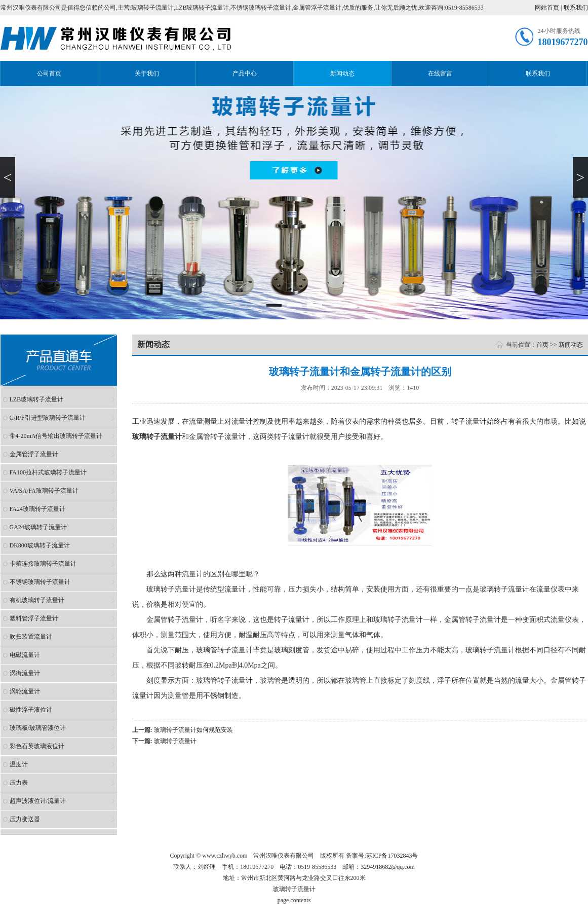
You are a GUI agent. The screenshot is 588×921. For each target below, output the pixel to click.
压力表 (19, 783)
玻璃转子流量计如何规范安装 (193, 730)
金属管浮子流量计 (34, 454)
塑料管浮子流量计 (34, 618)
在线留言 (440, 73)
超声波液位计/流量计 (38, 801)
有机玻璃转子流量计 (37, 600)
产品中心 (245, 73)
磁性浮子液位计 (31, 710)
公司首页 (49, 73)
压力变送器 (25, 819)
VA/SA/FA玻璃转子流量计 (44, 491)
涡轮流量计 (25, 691)
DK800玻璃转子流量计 (40, 545)
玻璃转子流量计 (175, 741)
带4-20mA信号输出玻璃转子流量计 (56, 436)
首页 (542, 345)
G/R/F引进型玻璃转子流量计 (48, 418)
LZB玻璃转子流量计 (37, 399)
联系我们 (576, 8)
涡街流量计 (25, 673)
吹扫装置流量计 (31, 637)
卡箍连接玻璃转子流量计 (43, 564)
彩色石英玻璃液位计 (37, 746)
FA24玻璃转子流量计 (37, 509)
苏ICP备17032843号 (392, 856)
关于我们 (147, 73)
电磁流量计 (25, 655)
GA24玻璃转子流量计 (38, 527)
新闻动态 (342, 73)
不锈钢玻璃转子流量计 (40, 582)
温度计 (19, 764)
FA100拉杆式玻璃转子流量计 (48, 472)
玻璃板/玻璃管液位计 (38, 728)
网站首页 (547, 8)
